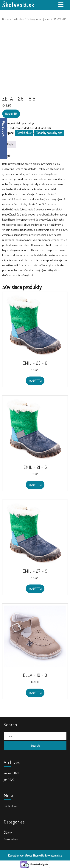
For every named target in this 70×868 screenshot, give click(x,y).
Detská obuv (18, 19)
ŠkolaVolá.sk (18, 5)
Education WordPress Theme (24, 856)
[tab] (61, 5)
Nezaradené (11, 839)
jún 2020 (9, 780)
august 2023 (11, 773)
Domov (6, 19)
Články (8, 832)
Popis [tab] (10, 144)
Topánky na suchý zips (38, 19)
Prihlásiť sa (10, 806)
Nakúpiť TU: (11, 114)
